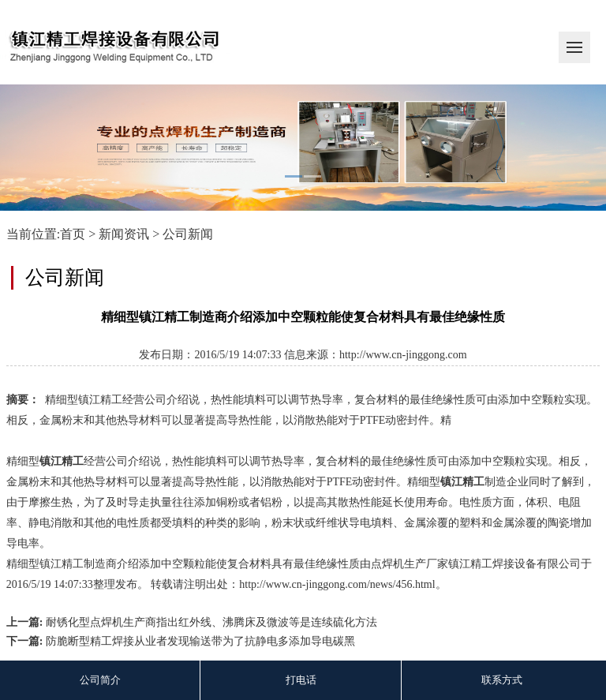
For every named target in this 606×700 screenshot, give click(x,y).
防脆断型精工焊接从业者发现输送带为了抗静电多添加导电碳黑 (200, 641)
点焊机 (387, 564)
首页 (73, 234)
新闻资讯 (124, 234)
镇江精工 (62, 461)
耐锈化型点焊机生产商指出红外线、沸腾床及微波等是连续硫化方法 (211, 622)
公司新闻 (188, 234)
